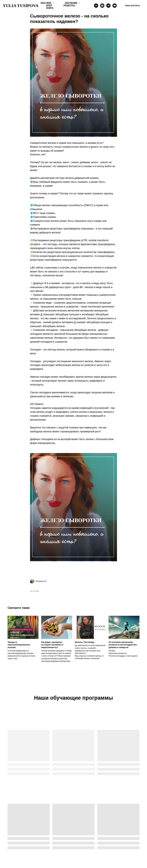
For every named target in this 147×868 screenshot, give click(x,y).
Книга (50, 8)
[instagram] (102, 6)
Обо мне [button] (46, 3)
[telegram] (108, 6)
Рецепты (69, 6)
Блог (49, 6)
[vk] (96, 6)
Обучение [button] (71, 3)
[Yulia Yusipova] (115, 6)
